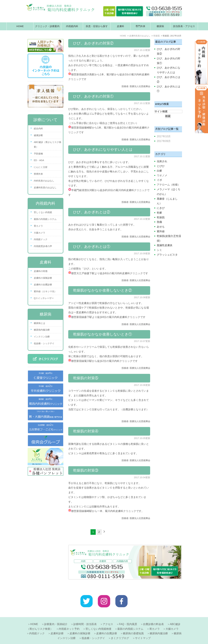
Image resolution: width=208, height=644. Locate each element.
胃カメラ (38, 226)
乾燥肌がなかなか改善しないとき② (103, 290)
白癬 (159, 171)
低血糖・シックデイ (44, 343)
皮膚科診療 (57, 626)
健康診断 (38, 135)
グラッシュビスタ (167, 255)
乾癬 (159, 213)
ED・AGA (39, 160)
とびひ (161, 166)
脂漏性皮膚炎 (165, 245)
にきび (161, 208)
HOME (20, 26)
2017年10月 (164, 136)
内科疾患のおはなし (44, 181)
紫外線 (161, 231)
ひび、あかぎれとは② (92, 212)
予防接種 (38, 154)
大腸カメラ (39, 233)
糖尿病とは (39, 323)
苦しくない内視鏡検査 (98, 621)
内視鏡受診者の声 (43, 246)
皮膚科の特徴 (41, 271)
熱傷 (159, 222)
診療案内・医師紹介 (56, 616)
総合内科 (38, 129)
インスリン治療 (42, 337)
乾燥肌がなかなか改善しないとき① (103, 334)
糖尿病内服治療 (42, 330)
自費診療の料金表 (153, 616)
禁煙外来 (38, 174)
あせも (161, 227)
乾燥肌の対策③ (86, 470)
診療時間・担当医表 (85, 616)
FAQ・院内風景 (128, 616)
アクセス (108, 616)
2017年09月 (164, 141)
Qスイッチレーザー (44, 298)
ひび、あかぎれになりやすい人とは (103, 149)
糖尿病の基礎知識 (133, 626)
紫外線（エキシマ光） (45, 291)
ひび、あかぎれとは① (92, 247)
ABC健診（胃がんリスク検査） (48, 144)
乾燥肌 (161, 217)
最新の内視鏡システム (45, 219)
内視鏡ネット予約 (69, 621)
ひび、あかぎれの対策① (93, 96)
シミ (159, 250)
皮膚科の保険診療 (43, 278)
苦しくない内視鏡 (43, 212)
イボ (159, 180)
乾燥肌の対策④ (86, 431)
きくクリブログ (120, 630)
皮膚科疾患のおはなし (45, 187)
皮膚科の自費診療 (43, 285)
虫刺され (162, 161)
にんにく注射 (41, 167)
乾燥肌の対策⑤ (86, 378)
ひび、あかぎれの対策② (93, 43)
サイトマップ (143, 630)
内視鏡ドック (41, 239)
